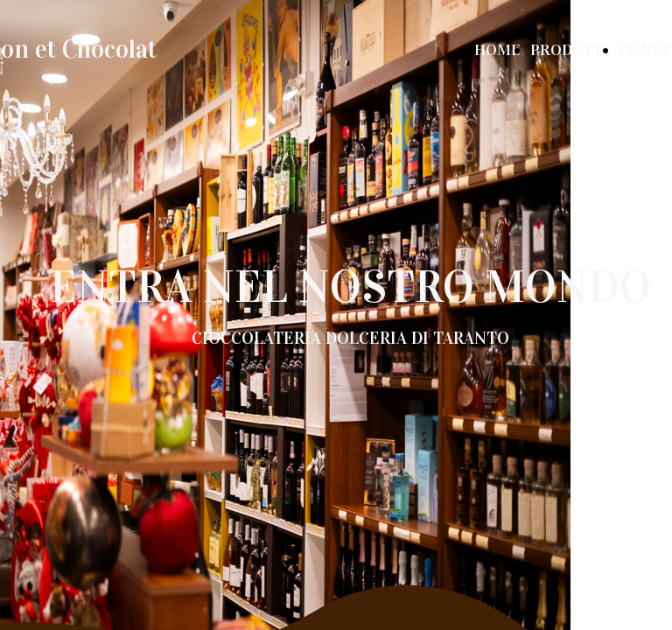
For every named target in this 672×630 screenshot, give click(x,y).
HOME (497, 50)
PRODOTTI (569, 50)
